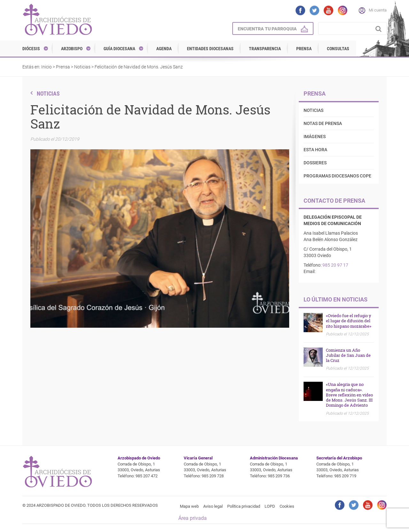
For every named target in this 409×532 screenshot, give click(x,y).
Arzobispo (72, 49)
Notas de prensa (323, 123)
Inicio (46, 67)
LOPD (270, 506)
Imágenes (315, 137)
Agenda (164, 49)
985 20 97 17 (335, 265)
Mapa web (189, 506)
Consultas (338, 49)
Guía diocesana (119, 49)
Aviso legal (213, 506)
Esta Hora (315, 150)
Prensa (304, 49)
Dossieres (315, 163)
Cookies (287, 506)
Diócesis (31, 49)
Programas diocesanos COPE (337, 176)
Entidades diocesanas (210, 49)
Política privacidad (244, 506)
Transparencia (265, 49)
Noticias (82, 67)
